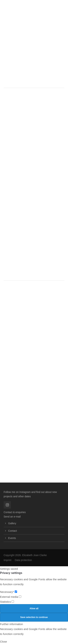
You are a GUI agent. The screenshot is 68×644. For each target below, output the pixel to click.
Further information (12, 624)
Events (12, 538)
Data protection (23, 560)
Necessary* (9, 592)
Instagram (25, 492)
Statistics (7, 602)
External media (11, 597)
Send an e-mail (12, 517)
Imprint (8, 560)
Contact (13, 531)
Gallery (12, 523)
